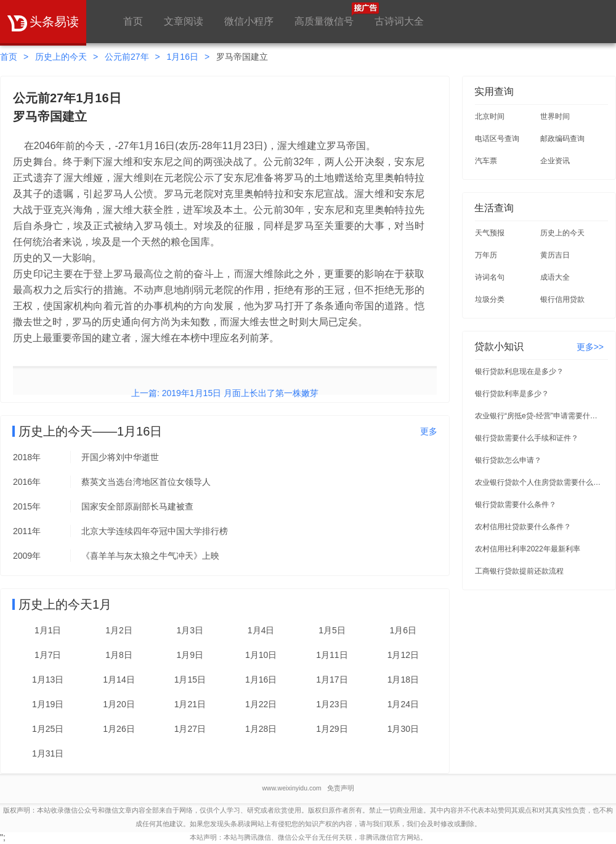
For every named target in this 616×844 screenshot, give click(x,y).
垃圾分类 (490, 299)
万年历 (486, 255)
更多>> (590, 347)
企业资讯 (555, 161)
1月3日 (190, 630)
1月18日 (403, 680)
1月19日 (48, 704)
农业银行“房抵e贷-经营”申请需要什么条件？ (540, 416)
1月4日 (261, 630)
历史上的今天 (61, 57)
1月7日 (48, 655)
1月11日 (332, 655)
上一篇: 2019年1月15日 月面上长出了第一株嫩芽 (225, 393)
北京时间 (490, 116)
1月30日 (403, 729)
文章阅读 (184, 21)
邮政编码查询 (562, 139)
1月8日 (119, 655)
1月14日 (119, 680)
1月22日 (261, 704)
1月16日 (183, 57)
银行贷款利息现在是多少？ (519, 371)
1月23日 (332, 704)
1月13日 (48, 680)
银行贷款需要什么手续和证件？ (527, 438)
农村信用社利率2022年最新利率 (528, 549)
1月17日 (332, 680)
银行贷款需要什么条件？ (516, 505)
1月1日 (48, 630)
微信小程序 (249, 21)
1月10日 (261, 655)
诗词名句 (490, 277)
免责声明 (341, 788)
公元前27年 (127, 57)
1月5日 (332, 630)
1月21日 (190, 704)
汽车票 (486, 161)
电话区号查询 (497, 139)
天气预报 (490, 233)
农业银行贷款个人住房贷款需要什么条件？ (540, 482)
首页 (133, 21)
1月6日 (403, 630)
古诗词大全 (399, 21)
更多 (429, 431)
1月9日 (190, 655)
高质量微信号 (324, 14)
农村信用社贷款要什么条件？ (523, 527)
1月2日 (119, 630)
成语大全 (555, 277)
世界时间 (555, 116)
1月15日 (190, 680)
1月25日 (48, 729)
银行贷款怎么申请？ (508, 460)
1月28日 (261, 729)
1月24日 (403, 704)
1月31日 (48, 753)
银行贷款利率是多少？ (512, 394)
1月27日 (190, 729)
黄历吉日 (555, 255)
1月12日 (403, 655)
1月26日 (119, 729)
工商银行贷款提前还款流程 (519, 571)
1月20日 (119, 704)
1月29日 (332, 729)
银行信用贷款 (562, 299)
